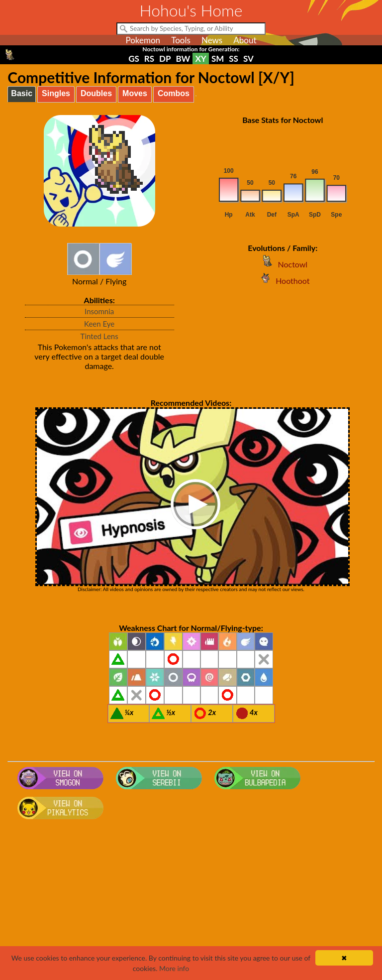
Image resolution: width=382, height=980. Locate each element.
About (245, 40)
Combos (174, 93)
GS (134, 59)
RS (149, 59)
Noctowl (283, 264)
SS (234, 59)
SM (218, 59)
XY (200, 59)
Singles (56, 93)
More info (174, 968)
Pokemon (143, 40)
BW (183, 59)
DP (165, 59)
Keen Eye (99, 324)
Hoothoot (283, 281)
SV (248, 59)
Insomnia (99, 311)
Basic (22, 93)
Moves (135, 93)
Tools (181, 40)
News (212, 40)
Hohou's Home (191, 10)
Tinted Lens (99, 336)
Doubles (96, 93)
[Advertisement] (191, 903)
